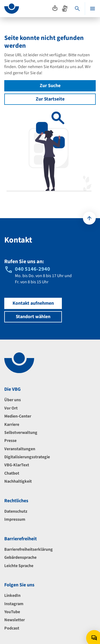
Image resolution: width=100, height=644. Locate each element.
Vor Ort (11, 408)
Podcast (12, 628)
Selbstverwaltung (21, 433)
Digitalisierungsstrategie (27, 457)
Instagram (14, 604)
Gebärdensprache (20, 557)
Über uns (13, 400)
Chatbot (12, 473)
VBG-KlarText (17, 465)
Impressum (15, 519)
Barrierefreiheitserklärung (29, 549)
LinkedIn (12, 595)
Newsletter (15, 620)
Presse (10, 441)
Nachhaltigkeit (18, 481)
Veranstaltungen (20, 449)
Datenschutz (16, 511)
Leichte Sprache (19, 566)
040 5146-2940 (33, 269)
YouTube (12, 612)
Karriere (12, 425)
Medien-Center (18, 416)
